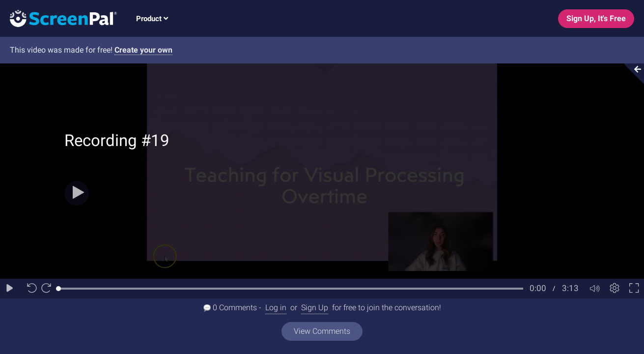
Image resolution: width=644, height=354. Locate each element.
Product (152, 19)
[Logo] (58, 18)
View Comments (322, 331)
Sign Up (315, 308)
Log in (276, 308)
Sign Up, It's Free (596, 18)
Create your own (143, 50)
